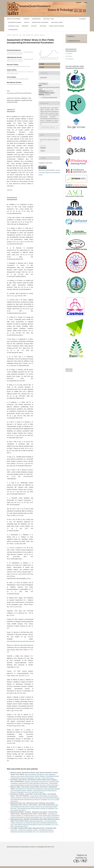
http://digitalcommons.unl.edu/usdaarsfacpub (21, 641)
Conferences (13, 30)
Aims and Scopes (57, 22)
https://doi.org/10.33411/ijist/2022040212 (19, 93)
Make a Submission (73, 39)
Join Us (27, 22)
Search (83, 19)
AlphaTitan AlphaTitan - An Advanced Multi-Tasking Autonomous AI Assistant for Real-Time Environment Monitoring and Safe (34, 823)
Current (26, 19)
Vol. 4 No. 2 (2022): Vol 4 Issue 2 (29, 35)
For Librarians (69, 59)
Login (85, 3)
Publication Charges (56, 26)
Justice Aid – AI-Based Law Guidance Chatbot (24, 830)
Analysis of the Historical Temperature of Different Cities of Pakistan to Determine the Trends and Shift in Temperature (35, 782)
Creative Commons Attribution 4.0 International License (49, 172)
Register (79, 3)
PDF (42, 64)
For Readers (69, 53)
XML (42, 67)
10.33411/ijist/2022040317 (50, 98)
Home (9, 35)
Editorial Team (49, 19)
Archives (43, 26)
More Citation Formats (48, 127)
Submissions (36, 19)
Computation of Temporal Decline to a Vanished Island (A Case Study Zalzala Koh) (34, 815)
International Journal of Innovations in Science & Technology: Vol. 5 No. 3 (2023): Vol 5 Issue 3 (34, 791)
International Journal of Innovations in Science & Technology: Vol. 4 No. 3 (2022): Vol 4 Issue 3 (35, 777)
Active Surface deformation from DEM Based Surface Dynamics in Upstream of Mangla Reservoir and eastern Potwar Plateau (35, 797)
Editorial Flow (14, 26)
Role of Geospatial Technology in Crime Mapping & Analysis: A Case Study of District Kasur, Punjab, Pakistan (33, 775)
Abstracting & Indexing (40, 22)
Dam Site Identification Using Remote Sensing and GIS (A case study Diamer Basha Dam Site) (34, 807)
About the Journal (14, 19)
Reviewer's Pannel (15, 22)
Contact (34, 26)
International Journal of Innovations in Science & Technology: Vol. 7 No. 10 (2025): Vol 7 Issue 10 (32, 831)
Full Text (10, 190)
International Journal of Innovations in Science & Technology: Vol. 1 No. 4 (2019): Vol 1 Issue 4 (35, 816)
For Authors (69, 56)
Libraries (25, 26)
